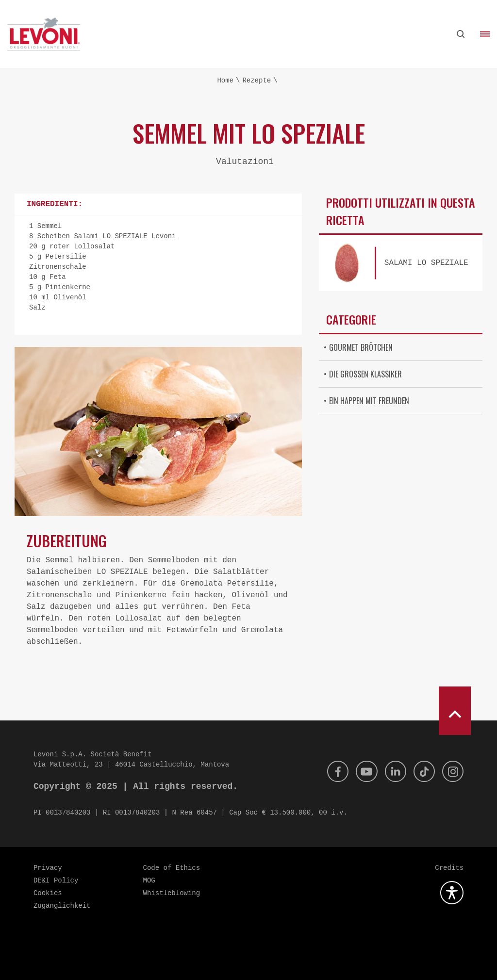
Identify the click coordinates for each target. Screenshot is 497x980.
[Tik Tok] (421, 771)
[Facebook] (330, 771)
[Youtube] (360, 771)
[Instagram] (452, 771)
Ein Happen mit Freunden (369, 401)
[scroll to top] (455, 711)
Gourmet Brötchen (361, 347)
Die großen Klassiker (365, 374)
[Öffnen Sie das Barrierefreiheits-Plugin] (452, 893)
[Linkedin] (391, 771)
